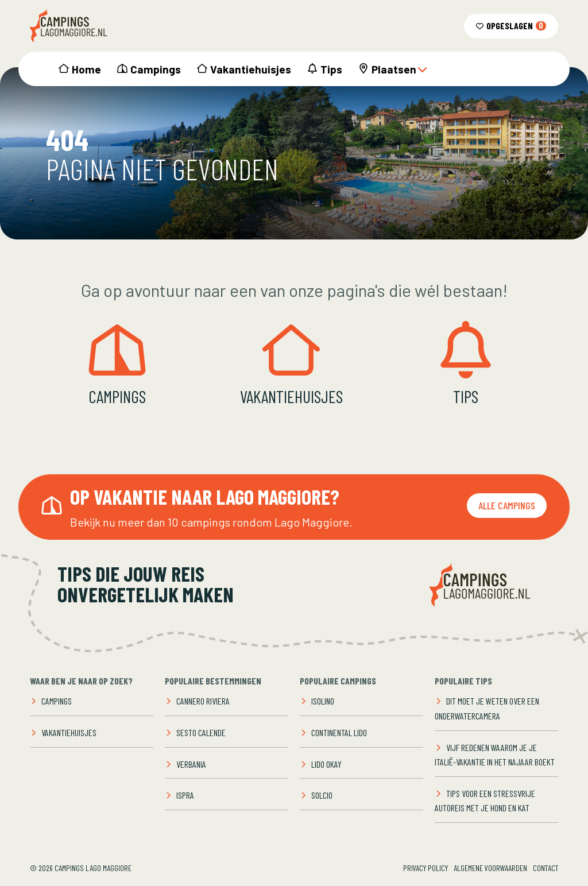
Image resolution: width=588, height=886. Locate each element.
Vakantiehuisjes (251, 69)
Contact (546, 868)
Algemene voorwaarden (490, 868)
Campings (156, 69)
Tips (331, 69)
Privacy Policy (425, 868)
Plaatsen (400, 69)
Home (86, 69)
